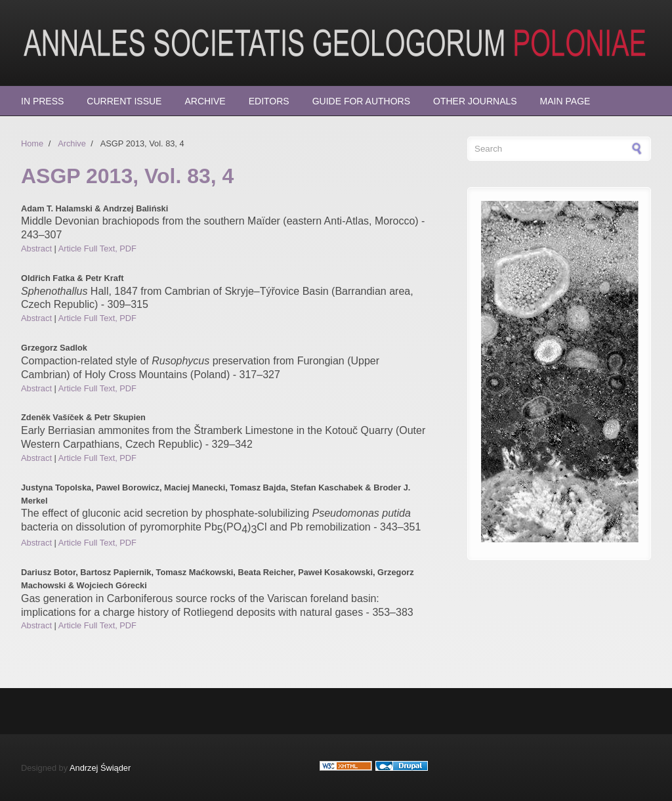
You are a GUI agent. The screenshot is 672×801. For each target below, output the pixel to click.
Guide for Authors (361, 101)
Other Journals (475, 101)
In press (42, 101)
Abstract (36, 249)
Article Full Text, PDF (97, 249)
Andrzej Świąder (100, 768)
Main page (565, 101)
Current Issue (124, 101)
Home (32, 143)
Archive (205, 101)
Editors (269, 101)
